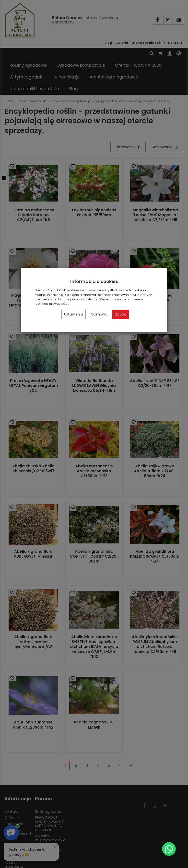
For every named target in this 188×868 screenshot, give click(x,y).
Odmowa (99, 314)
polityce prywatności (52, 304)
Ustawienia (74, 314)
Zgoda (121, 314)
